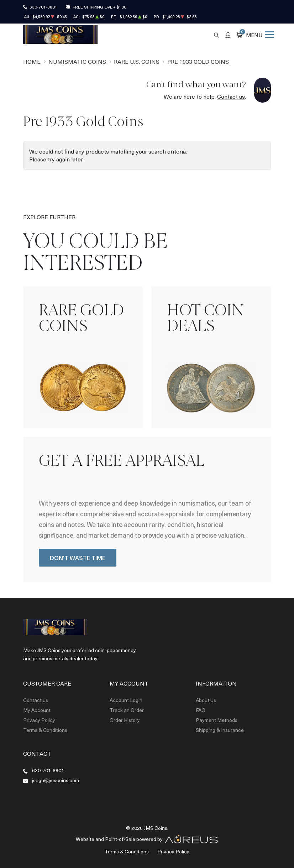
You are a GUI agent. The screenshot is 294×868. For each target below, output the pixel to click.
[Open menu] (260, 34)
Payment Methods (217, 720)
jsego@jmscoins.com (56, 780)
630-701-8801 (43, 7)
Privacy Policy (39, 720)
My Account (37, 710)
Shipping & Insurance (220, 730)
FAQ (201, 710)
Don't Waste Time (78, 558)
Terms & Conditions (45, 730)
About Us (206, 700)
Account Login (126, 700)
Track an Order (127, 710)
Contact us (231, 96)
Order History (125, 720)
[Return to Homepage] (60, 34)
